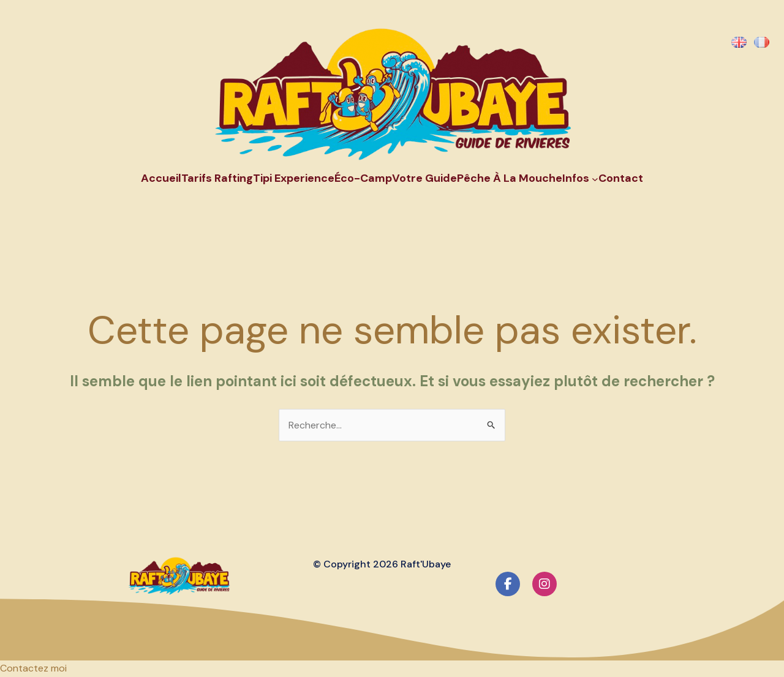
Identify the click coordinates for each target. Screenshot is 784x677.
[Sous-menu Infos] (595, 178)
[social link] (508, 584)
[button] (33, 668)
